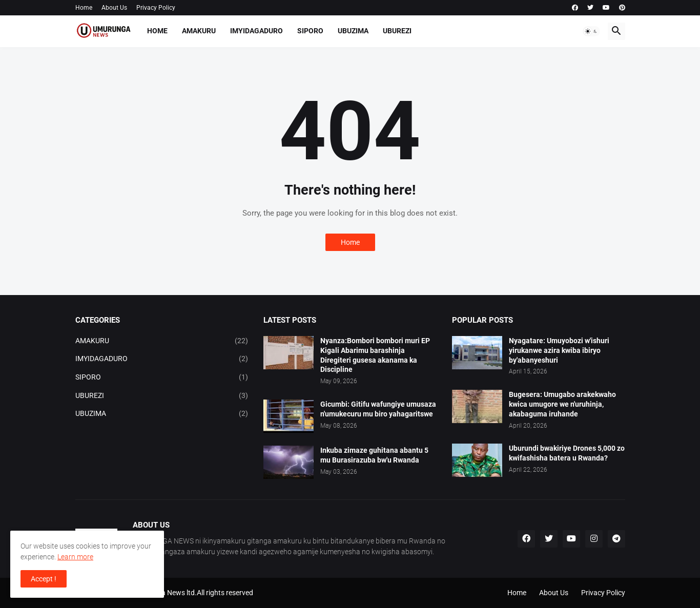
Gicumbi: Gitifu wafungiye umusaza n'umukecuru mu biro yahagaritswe (378, 409)
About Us (114, 8)
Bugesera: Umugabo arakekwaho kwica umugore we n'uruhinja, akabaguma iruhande (562, 404)
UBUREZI (397, 31)
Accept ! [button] (44, 579)
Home (84, 8)
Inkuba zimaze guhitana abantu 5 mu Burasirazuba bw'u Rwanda (374, 455)
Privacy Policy (156, 8)
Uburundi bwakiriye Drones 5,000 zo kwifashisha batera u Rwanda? (567, 453)
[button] (591, 31)
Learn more (75, 557)
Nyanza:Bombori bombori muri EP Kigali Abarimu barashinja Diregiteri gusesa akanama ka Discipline (375, 355)
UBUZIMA (353, 31)
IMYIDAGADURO (256, 31)
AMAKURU (199, 31)
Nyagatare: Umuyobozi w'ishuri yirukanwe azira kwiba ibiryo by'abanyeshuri (559, 350)
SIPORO (310, 31)
